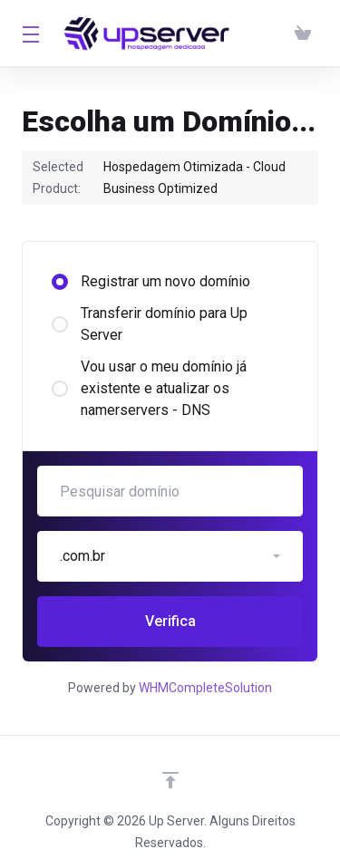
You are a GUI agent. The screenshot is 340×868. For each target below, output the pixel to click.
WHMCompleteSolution (205, 688)
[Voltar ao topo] (170, 780)
